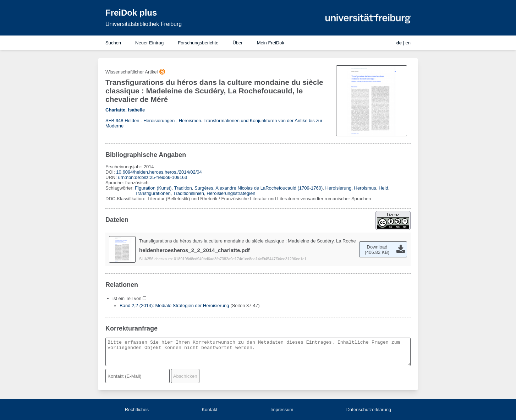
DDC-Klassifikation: (126, 199)
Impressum (282, 410)
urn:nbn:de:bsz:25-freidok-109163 (152, 177)
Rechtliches (137, 410)
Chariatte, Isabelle (125, 110)
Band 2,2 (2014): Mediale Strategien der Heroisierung (174, 306)
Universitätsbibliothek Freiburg (144, 24)
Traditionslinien (189, 193)
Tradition (183, 188)
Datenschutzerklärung (369, 410)
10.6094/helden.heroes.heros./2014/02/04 (159, 172)
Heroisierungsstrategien (231, 193)
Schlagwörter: (120, 188)
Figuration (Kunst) (153, 188)
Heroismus (365, 188)
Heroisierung (339, 188)
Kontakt (209, 410)
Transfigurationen (153, 193)
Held (383, 188)
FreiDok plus (131, 13)
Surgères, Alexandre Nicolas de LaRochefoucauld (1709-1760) (259, 188)
